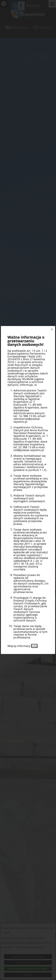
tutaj (34, 646)
